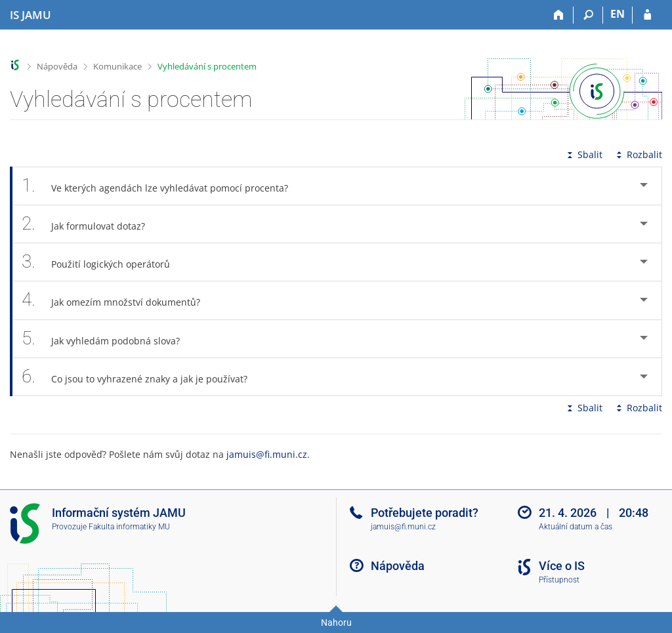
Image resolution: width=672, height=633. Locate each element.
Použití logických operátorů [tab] (103, 262)
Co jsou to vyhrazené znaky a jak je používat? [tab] (142, 377)
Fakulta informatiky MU (129, 527)
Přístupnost (559, 580)
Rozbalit (638, 154)
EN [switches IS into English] (618, 14)
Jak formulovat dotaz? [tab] (91, 224)
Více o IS (562, 566)
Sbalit (583, 154)
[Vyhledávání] (588, 15)
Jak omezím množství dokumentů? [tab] (118, 300)
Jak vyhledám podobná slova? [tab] (108, 339)
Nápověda (57, 66)
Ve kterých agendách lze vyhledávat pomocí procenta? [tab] (162, 186)
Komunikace (117, 66)
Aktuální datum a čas (576, 527)
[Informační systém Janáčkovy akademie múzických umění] (31, 15)
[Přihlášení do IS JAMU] (647, 15)
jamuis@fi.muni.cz (267, 454)
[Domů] (559, 15)
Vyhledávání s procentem (207, 66)
